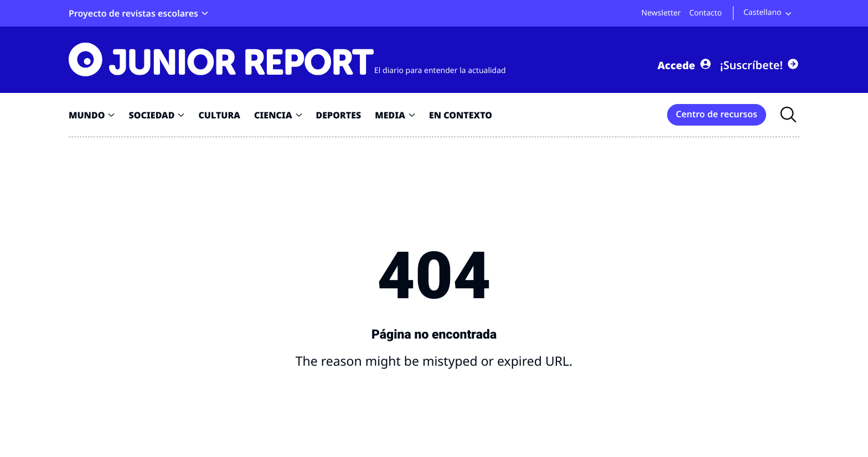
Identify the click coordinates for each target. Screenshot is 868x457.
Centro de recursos (717, 114)
